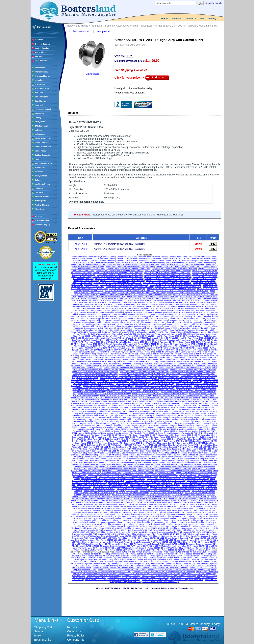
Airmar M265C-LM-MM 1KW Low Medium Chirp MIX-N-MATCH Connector (155, 481)
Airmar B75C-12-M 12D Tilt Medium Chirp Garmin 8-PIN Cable (184, 453)
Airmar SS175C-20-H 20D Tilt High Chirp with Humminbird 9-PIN (103, 554)
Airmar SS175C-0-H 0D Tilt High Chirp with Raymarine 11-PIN (144, 504)
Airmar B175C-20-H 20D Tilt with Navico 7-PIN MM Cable (165, 304)
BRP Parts (39, 93)
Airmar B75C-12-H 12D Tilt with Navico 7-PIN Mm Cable (148, 358)
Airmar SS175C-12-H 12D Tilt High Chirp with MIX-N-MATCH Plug (133, 392)
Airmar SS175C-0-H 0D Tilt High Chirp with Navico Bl (195, 502)
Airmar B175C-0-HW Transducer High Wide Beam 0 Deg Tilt (168, 277)
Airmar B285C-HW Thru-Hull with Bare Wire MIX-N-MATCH (102, 336)
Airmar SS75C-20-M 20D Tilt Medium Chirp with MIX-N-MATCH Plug (116, 403)
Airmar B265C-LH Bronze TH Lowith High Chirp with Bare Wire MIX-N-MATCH (164, 427)
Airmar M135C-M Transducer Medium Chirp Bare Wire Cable (112, 469)
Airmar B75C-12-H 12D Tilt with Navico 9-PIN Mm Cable (102, 358)
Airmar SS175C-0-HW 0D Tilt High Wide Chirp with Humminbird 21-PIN (123, 508)
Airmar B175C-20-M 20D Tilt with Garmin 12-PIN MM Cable (102, 314)
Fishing (38, 118)
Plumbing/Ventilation (44, 163)
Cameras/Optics (42, 97)
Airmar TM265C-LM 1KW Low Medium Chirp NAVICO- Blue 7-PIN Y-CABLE (138, 578)
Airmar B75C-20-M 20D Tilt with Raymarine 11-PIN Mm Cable (159, 342)
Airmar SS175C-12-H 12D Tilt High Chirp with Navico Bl (121, 528)
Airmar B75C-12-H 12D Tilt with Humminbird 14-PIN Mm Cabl (152, 356)
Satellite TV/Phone (43, 184)
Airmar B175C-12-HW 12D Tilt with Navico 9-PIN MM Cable (141, 292)
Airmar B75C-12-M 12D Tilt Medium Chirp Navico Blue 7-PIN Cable (110, 457)
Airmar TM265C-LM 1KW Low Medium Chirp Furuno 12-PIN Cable (114, 576)
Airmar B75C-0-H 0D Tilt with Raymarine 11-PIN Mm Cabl (120, 352)
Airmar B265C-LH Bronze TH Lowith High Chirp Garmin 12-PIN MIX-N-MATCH (179, 425)
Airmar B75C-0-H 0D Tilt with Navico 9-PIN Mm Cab (161, 354)
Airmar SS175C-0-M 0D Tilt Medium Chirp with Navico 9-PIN (137, 520)
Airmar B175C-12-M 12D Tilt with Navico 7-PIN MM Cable (152, 298)
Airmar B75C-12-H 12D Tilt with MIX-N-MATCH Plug (99, 360)
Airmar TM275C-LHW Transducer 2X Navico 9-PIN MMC (192, 330)
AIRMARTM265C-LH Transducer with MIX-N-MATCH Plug (140, 328)
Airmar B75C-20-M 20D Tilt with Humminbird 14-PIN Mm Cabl (112, 344)
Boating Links (43, 640)
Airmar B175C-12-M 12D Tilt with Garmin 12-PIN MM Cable (102, 296)
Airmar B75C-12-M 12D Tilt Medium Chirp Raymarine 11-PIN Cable (165, 457)
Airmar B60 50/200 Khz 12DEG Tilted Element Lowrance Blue (190, 263)
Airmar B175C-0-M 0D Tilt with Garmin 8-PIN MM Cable (122, 281)
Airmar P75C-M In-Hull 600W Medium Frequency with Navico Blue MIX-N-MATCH (177, 496)
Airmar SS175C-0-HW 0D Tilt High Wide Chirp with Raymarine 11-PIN (110, 512)
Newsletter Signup (43, 225)
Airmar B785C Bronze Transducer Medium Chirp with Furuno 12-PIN (104, 461)
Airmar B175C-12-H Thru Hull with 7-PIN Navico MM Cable (178, 287)
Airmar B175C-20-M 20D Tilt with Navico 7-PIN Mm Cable (152, 316)
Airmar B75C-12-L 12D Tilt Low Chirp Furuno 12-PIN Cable (114, 447)
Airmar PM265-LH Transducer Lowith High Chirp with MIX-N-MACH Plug (164, 386)
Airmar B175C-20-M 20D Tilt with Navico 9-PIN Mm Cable (104, 316)
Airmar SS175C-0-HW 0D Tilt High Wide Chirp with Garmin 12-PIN (98, 506)
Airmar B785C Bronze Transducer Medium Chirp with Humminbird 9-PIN (188, 463)
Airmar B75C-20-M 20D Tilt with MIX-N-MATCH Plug (137, 362)
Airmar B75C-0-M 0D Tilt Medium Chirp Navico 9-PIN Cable (105, 443)
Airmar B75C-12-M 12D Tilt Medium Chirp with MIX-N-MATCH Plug (124, 382)
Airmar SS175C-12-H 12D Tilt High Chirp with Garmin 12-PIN (103, 524)
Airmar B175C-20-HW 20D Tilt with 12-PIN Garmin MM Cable (130, 308)
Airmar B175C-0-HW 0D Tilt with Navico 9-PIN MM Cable (167, 275)
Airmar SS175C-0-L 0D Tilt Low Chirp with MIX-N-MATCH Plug (168, 390)
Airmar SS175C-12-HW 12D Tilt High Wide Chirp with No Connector (146, 536)
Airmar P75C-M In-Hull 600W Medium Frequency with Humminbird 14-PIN (141, 494)
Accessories (40, 68)
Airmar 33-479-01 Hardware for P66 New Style (161, 582)
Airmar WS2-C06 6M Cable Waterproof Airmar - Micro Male (97, 334)
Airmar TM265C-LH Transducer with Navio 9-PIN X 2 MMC (187, 326)
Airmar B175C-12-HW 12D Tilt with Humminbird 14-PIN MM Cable (182, 291)
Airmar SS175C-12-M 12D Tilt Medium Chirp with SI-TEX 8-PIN (135, 550)
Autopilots (39, 80)
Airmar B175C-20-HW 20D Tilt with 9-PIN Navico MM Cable (141, 310)
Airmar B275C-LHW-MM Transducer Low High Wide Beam (193, 320)
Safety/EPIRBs (41, 176)
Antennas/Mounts (42, 76)
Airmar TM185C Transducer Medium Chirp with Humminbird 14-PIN (121, 419)
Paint (37, 159)
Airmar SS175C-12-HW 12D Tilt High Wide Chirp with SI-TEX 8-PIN (115, 538)
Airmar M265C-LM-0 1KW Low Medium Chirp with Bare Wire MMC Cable (128, 477)
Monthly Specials (42, 48)
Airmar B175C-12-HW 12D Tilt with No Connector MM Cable (171, 289)
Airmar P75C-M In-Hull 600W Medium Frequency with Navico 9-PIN (116, 496)
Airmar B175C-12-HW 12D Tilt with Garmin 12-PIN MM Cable (130, 291)
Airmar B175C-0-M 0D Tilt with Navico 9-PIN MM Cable (168, 281)
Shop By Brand (41, 61)
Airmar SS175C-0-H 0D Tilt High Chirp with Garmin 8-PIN (94, 500)
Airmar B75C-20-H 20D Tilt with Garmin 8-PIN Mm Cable (193, 372)
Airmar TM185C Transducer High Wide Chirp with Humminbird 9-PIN (142, 415)
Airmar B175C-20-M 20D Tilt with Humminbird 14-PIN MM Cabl (153, 314)
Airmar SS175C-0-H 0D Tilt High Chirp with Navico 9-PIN (150, 502)
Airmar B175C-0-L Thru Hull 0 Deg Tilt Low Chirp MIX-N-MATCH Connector (149, 376)
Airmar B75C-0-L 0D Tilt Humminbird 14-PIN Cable (159, 435)
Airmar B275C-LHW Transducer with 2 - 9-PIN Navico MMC (95, 320)
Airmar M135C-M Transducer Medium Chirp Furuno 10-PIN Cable (164, 469)
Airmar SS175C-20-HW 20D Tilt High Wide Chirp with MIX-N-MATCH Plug (118, 562)
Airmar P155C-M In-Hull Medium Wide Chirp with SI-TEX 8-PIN (165, 491)
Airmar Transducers (142, 26)
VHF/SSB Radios (42, 197)
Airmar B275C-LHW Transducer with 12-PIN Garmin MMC (193, 318)
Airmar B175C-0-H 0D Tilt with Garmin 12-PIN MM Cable (178, 267)
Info (202, 19)
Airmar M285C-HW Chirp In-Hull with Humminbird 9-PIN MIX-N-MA (131, 368)
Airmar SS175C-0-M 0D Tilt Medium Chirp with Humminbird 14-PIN (119, 518)
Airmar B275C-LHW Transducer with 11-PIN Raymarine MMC (144, 318)
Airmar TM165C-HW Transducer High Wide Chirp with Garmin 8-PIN (146, 405)
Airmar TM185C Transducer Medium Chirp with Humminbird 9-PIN (146, 423)
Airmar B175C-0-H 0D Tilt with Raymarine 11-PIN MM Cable (130, 267)
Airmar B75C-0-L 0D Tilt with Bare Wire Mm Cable (189, 336)
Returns (72, 627)
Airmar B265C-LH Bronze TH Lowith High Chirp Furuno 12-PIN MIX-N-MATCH (115, 425)
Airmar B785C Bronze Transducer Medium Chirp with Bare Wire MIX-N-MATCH (133, 459)
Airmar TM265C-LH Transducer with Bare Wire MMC (188, 324)
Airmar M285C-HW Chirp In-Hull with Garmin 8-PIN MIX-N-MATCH (113, 366)
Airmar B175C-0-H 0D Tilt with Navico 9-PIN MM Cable (174, 269)
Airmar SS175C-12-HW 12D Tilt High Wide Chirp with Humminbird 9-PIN (126, 534)
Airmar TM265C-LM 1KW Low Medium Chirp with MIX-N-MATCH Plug (112, 580)
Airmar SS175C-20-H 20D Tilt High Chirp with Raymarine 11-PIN (157, 556)
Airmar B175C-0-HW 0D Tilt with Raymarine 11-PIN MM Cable (117, 273)
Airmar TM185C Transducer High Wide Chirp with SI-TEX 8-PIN (174, 413)
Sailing (38, 180)
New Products (41, 52)
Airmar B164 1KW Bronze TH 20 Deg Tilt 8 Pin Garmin (188, 261)
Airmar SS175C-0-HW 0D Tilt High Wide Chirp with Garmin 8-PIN (152, 506)
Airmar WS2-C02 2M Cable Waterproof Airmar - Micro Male (193, 332)
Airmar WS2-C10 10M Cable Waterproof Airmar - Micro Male (147, 334)
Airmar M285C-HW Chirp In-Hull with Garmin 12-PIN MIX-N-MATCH (148, 364)
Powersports (40, 168)
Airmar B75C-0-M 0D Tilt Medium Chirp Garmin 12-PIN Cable (185, 439)
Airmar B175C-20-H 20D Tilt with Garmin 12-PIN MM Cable (112, 302)
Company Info (76, 640)
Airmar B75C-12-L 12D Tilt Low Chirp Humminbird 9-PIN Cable (167, 449)
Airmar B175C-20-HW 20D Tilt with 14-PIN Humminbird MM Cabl (182, 308)
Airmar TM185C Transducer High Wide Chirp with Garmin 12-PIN (190, 409)
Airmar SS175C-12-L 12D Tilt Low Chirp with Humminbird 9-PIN (126, 540)
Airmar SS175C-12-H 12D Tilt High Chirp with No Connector (169, 528)
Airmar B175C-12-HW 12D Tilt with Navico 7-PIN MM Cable (190, 292)
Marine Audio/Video (43, 138)
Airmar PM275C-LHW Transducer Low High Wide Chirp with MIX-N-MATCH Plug (142, 388)
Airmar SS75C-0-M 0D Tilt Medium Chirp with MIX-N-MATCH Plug (190, 399)
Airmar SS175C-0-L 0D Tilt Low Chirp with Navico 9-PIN (116, 514)
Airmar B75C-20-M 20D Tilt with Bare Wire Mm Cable (111, 342)
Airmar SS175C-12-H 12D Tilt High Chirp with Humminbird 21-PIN (115, 526)
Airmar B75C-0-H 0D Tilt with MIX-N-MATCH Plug (147, 336)
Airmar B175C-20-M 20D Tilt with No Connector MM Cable (148, 312)
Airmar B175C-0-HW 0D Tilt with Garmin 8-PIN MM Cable (120, 275)
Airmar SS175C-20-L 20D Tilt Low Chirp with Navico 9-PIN (116, 568)
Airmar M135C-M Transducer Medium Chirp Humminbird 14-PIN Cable (183, 471)
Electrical (39, 105)
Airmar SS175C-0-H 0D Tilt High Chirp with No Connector (95, 504)
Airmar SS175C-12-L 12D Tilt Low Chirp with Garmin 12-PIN (168, 538)
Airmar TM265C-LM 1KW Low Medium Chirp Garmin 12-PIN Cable (168, 576)
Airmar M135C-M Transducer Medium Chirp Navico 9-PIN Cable (149, 473)
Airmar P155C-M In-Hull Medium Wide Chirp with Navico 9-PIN (142, 489)
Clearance (39, 40)
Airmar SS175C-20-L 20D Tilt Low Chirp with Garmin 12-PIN (159, 566)
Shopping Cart (43, 627)
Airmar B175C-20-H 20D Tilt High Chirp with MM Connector (121, 306)
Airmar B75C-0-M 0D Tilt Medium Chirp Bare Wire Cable (182, 437)
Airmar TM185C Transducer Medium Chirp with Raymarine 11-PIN (159, 417)
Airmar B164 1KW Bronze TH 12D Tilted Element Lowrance (187, 259)
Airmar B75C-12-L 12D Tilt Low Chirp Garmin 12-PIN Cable (163, 447)
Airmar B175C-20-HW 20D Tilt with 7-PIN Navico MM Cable (190, 310)
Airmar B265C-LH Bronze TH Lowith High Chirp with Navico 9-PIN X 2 (128, 378)
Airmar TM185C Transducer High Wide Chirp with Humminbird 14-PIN (100, 411)
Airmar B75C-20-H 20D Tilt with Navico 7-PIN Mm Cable (142, 374)
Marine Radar (40, 151)
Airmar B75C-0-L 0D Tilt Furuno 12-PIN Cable (119, 435)
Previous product (79, 31)
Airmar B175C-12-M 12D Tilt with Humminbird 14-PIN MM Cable (152, 296)
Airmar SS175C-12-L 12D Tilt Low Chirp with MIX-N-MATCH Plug (104, 393)
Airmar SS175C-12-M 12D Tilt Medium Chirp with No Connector (173, 548)
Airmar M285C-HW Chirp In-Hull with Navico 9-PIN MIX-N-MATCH (167, 366)
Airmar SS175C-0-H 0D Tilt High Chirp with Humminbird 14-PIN (144, 500)
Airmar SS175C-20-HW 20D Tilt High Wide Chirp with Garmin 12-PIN (115, 558)
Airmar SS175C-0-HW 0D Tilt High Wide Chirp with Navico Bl (146, 510)
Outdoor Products (42, 155)
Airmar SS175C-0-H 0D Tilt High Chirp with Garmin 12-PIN (192, 498)
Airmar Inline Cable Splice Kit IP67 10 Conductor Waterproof (190, 322)
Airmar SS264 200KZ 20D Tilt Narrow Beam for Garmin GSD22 (142, 257)
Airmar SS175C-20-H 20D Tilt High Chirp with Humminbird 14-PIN (141, 552)
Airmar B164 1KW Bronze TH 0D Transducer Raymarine (139, 259)
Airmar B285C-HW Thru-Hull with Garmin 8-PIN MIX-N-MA (121, 348)
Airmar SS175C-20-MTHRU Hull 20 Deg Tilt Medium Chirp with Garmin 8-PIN (173, 580)
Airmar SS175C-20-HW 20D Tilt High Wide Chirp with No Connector (137, 564)
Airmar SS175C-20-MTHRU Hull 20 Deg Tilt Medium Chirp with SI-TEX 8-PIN (148, 574)
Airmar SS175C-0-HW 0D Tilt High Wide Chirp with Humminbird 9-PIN (181, 508)
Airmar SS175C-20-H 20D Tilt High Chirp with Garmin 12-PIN (186, 550)
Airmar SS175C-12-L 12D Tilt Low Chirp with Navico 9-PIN (176, 540)
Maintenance (40, 134)
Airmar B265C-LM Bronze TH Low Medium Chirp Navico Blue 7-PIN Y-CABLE (110, 433)
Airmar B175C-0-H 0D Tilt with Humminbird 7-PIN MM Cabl (120, 271)
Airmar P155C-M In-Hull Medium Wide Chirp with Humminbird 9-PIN (177, 487)
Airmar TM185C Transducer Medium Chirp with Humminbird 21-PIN (176, 419)
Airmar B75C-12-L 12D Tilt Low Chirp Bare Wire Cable (164, 445)
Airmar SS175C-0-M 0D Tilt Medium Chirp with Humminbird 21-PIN (174, 518)
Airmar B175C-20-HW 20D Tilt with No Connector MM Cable (170, 306)
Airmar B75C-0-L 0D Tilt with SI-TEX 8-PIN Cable (139, 437)
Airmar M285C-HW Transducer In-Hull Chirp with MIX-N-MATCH (184, 368)
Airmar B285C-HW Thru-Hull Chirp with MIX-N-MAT (176, 350)
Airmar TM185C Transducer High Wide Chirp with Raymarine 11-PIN (136, 409)
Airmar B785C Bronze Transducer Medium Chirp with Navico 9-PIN (98, 465)
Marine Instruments (43, 147)
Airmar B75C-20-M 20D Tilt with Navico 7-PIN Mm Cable (188, 360)
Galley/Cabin (40, 122)
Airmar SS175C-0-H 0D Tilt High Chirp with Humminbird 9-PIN (101, 502)
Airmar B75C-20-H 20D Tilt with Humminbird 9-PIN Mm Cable (190, 374)
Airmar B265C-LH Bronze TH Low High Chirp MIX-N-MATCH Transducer (186, 378)
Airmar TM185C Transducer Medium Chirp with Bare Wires (108, 417)
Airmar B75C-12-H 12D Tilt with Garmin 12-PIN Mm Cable (103, 356)
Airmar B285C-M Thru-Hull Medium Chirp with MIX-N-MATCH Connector (162, 380)
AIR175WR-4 (81, 249)
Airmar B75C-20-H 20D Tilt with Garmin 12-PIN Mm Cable (95, 372)
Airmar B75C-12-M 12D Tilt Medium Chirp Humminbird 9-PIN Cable (148, 455)
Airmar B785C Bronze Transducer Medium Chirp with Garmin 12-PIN (161, 461)
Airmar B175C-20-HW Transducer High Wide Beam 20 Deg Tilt (144, 370)
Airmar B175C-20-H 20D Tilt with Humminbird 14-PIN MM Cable (163, 302)
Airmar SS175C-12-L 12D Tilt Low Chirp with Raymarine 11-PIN (129, 542)
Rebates (38, 216)
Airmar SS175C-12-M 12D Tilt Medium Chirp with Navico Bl (123, 548)
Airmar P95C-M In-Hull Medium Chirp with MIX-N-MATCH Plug (108, 386)
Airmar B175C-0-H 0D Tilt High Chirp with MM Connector (167, 271)
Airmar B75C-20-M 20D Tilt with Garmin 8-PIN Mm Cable (160, 344)
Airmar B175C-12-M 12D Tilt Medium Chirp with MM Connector (107, 300)
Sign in (164, 19)
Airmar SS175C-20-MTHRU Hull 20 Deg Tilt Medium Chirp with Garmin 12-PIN (178, 570)
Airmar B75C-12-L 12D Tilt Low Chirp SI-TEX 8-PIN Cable (121, 451)
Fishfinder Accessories (117, 26)
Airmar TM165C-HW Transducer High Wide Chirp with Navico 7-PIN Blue (113, 407)
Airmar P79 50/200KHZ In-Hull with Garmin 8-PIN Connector (141, 324)
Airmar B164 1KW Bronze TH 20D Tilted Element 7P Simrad (140, 261)
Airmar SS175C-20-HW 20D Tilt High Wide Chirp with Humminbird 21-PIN (143, 560)
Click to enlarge (92, 74)
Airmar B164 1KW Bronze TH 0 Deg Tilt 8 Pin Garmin (138, 265)
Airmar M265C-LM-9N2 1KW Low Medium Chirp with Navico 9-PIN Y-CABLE (177, 479)
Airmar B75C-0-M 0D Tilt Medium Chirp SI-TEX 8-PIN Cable (117, 445)
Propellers (39, 172)
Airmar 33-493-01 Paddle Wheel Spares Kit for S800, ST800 (192, 257)
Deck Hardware (41, 101)
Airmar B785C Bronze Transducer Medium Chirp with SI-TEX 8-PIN (125, 467)
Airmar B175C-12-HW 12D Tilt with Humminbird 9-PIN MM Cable (97, 294)
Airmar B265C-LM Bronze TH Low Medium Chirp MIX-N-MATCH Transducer (102, 380)
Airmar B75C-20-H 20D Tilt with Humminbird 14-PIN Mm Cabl (144, 372)
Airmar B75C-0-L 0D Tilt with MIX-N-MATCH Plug (130, 338)
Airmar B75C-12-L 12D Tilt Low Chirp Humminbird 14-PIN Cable (114, 449)
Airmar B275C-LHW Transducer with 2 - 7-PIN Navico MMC (144, 320)
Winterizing (39, 209)
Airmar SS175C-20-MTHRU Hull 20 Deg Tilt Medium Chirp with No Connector (163, 572)
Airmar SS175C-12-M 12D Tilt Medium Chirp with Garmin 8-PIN (138, 544)
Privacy (212, 19)
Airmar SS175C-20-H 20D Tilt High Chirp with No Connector (106, 556)
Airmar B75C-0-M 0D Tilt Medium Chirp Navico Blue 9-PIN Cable (156, 443)
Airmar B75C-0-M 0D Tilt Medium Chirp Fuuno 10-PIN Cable (135, 439)
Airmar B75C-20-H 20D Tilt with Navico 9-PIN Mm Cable (95, 374)
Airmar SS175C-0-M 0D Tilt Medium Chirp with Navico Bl (185, 520)
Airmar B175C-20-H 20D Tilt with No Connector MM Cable (157, 300)
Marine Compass (42, 143)
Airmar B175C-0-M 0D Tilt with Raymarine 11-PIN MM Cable (119, 279)
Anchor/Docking (42, 72)
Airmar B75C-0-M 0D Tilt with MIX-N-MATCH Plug (171, 338)
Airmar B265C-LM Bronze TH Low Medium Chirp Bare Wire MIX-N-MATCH (145, 429)
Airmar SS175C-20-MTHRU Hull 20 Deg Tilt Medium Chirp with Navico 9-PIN (184, 395)
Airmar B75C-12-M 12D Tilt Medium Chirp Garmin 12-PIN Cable (132, 453)
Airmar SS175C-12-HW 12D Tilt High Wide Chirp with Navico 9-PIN (184, 534)
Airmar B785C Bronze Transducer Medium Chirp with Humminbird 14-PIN (128, 463)
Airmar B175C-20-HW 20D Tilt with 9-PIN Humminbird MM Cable (97, 312)
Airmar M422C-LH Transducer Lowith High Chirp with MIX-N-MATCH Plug (145, 384)
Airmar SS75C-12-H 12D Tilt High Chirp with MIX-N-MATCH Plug (98, 401)
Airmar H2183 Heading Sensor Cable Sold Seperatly (94, 324)
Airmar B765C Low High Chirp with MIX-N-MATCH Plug (142, 322)
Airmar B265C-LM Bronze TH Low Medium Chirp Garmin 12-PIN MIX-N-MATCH (131, 431)
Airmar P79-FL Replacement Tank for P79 (151, 498)
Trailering (39, 188)
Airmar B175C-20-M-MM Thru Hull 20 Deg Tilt (99, 318)
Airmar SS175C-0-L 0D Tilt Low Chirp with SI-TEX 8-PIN (114, 516)
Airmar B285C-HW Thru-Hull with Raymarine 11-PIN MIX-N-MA (113, 346)
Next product (105, 31)
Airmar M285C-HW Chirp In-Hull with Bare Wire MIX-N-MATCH (185, 362)
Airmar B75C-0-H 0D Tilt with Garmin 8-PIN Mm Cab (117, 354)
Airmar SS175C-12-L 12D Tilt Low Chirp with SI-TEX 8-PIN (179, 542)
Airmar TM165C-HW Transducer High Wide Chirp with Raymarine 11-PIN (174, 403)
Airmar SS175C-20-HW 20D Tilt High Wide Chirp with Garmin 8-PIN (171, 558)
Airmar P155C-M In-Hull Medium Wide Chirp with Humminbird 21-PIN (120, 487)
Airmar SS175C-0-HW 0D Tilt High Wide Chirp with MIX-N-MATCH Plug (113, 390)
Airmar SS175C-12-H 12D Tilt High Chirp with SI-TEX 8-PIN (127, 530)
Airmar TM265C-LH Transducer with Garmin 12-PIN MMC (139, 326)
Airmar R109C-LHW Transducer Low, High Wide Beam (93, 257)
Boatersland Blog (42, 220)
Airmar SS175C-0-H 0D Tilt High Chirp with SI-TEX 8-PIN (193, 504)
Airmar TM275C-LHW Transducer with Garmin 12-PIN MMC (143, 330)
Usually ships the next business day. (134, 88)
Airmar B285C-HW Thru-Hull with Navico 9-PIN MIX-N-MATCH (170, 348)
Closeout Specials (42, 44)
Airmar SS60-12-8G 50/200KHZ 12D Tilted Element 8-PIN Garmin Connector (170, 397)
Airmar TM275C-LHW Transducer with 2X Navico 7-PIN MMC (95, 332)
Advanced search (213, 3)
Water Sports (40, 201)
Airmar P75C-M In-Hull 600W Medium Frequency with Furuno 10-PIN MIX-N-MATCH (149, 493)
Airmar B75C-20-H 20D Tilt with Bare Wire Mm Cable (142, 360)
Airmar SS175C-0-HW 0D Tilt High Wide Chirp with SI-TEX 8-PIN (165, 512)
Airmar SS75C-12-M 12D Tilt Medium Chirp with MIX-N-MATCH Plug (153, 401)
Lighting (38, 130)
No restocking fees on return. (130, 93)
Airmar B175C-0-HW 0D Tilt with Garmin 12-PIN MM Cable (167, 273)
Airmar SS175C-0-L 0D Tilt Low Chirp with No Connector (163, 514)
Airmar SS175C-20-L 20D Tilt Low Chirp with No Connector (165, 568)
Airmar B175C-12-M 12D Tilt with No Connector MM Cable (148, 294)
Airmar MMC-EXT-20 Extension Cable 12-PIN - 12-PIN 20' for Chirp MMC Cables (140, 483)
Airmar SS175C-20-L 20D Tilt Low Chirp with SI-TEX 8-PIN (121, 570)
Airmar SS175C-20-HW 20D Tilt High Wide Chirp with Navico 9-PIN (176, 562)
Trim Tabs (39, 192)
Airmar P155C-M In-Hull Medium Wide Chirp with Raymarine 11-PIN (111, 491)
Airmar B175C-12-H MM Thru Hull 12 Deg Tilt (127, 289)
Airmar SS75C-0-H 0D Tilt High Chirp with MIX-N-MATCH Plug (137, 399)
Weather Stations (42, 205)
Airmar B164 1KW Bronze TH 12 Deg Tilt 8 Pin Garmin (183, 265)
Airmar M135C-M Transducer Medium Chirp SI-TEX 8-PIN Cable (170, 475)
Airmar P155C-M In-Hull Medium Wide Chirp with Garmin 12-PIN (103, 485)
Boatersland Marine (78, 26)
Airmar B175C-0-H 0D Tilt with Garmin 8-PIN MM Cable (128, 269)
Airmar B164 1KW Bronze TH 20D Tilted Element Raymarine (140, 263)
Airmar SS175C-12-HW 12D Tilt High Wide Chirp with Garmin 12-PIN (180, 530)
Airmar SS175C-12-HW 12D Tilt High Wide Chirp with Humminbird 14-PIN (152, 532)
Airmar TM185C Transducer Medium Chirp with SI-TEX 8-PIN (185, 421)
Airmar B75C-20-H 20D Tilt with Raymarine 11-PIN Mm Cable (166, 340)
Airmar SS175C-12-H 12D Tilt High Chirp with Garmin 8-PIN (153, 524)
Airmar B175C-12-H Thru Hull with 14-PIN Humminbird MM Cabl (176, 285)
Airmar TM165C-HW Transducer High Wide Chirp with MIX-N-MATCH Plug (173, 407)
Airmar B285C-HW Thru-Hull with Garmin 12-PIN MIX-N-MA (163, 346)
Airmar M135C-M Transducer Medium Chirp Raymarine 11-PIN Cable (116, 475)
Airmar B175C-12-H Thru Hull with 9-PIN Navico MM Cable (129, 287)
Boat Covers (40, 84)
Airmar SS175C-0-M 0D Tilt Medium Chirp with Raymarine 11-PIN (143, 522)
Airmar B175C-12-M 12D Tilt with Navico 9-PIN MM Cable (104, 298)
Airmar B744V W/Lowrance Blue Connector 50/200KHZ (93, 265)
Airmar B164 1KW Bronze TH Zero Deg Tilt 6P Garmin (93, 259)
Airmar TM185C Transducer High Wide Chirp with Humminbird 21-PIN (157, 411)
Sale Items (39, 56)
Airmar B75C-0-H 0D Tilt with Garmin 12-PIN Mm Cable (167, 352)
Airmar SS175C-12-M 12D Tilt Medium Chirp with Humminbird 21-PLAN (107, 546)
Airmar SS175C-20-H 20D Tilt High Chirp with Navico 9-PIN (154, 554)
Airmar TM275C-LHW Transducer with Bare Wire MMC (186, 328)
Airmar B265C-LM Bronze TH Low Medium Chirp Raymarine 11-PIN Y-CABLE (174, 433)
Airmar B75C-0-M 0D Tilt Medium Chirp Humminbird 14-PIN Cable (142, 441)
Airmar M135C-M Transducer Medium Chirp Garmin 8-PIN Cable (127, 471)
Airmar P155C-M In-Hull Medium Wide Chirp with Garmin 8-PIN (155, 485)
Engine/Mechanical (43, 109)
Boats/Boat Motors (43, 89)
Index (38, 635)
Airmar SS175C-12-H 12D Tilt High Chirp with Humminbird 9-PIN (169, 526)
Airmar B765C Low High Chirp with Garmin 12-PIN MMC (96, 322)
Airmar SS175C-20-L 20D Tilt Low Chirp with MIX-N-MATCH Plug (126, 395)
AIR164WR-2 (81, 244)
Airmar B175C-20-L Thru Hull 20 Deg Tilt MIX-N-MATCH (192, 370)
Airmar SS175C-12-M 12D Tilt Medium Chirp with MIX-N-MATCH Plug (159, 393)
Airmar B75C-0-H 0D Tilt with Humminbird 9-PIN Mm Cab (95, 376)
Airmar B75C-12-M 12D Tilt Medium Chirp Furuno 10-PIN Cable (171, 451)
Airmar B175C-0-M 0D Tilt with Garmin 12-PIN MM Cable (167, 279)
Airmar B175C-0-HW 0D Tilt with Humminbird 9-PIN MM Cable (117, 277)
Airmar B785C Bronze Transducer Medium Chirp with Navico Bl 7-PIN (154, 465)
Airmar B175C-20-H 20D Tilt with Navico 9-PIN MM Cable (118, 304)
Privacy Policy (76, 635)
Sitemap (39, 631)
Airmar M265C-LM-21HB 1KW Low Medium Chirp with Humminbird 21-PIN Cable (113, 479)
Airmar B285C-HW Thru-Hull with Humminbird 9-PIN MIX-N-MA (129, 350)
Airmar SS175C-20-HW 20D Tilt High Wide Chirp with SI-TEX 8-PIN (107, 566)
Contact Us (190, 19)
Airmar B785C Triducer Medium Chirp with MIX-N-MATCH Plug (177, 382)
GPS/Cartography (42, 126)
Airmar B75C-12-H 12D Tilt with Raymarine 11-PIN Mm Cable (115, 340)
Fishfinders (40, 113)
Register (176, 19)
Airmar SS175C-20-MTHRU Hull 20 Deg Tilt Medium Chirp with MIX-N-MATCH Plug (104, 397)
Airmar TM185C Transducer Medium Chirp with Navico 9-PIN (134, 421)
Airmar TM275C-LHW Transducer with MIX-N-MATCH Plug (145, 332)
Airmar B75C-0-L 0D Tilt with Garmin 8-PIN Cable (98, 437)
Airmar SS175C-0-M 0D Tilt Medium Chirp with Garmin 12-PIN (163, 516)
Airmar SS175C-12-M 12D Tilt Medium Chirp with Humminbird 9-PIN (164, 546)
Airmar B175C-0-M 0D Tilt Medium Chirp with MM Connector (167, 283)
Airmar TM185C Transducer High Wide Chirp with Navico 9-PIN (122, 413)
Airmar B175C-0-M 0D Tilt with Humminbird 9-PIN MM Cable (117, 283)
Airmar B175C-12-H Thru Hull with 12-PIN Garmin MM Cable (124, 285)
